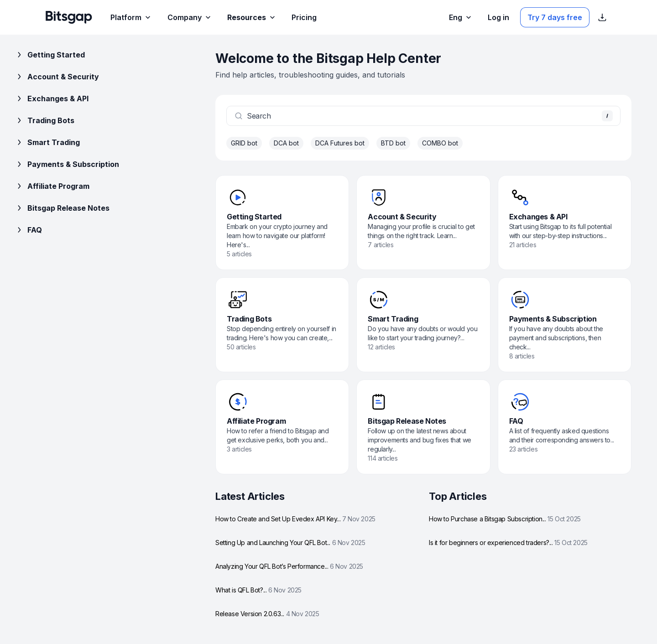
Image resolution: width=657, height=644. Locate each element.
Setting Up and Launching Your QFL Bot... (290, 543)
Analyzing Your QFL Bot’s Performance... (289, 566)
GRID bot (244, 143)
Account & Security (57, 77)
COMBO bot (440, 143)
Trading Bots (44, 120)
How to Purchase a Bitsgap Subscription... (505, 519)
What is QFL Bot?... (258, 590)
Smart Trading (47, 142)
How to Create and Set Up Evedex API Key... (295, 519)
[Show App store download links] (602, 17)
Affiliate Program (52, 186)
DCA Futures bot (340, 143)
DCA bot (286, 143)
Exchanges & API (52, 99)
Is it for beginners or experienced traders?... (508, 543)
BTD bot (393, 143)
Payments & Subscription (67, 164)
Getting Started (50, 55)
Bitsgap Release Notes (62, 208)
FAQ (28, 230)
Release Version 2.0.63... (267, 614)
